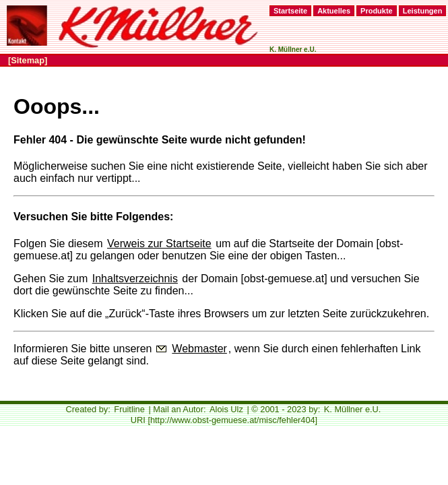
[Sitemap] (28, 60)
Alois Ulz (226, 409)
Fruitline (129, 409)
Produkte (377, 11)
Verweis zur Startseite (159, 244)
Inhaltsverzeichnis (135, 279)
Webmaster (199, 349)
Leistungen (423, 11)
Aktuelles (334, 11)
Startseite (290, 11)
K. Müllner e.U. (353, 409)
